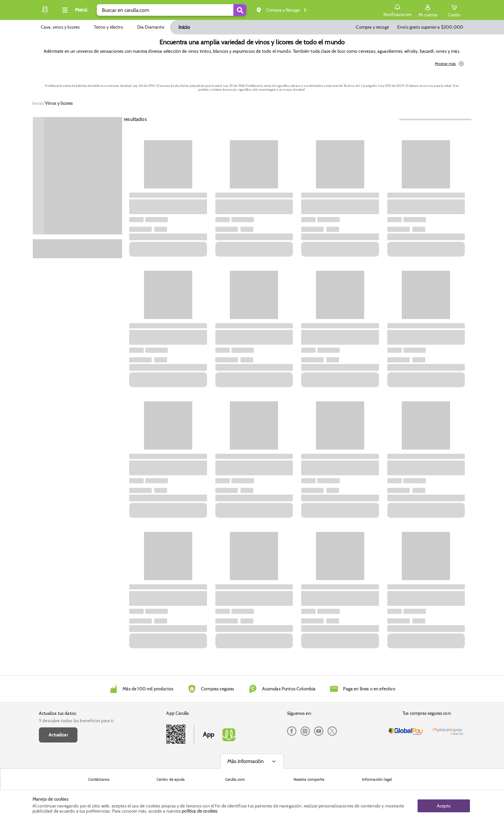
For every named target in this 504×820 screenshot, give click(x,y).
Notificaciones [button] (397, 10)
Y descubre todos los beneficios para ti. (77, 721)
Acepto (444, 805)
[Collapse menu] (74, 10)
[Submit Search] (240, 10)
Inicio (184, 27)
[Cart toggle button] (454, 10)
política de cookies (199, 811)
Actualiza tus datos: (58, 713)
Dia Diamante (151, 27)
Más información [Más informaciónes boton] (245, 761)
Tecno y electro (108, 27)
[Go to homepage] (37, 103)
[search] (171, 10)
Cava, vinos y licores (60, 27)
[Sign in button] (428, 10)
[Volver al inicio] (45, 12)
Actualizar (58, 735)
